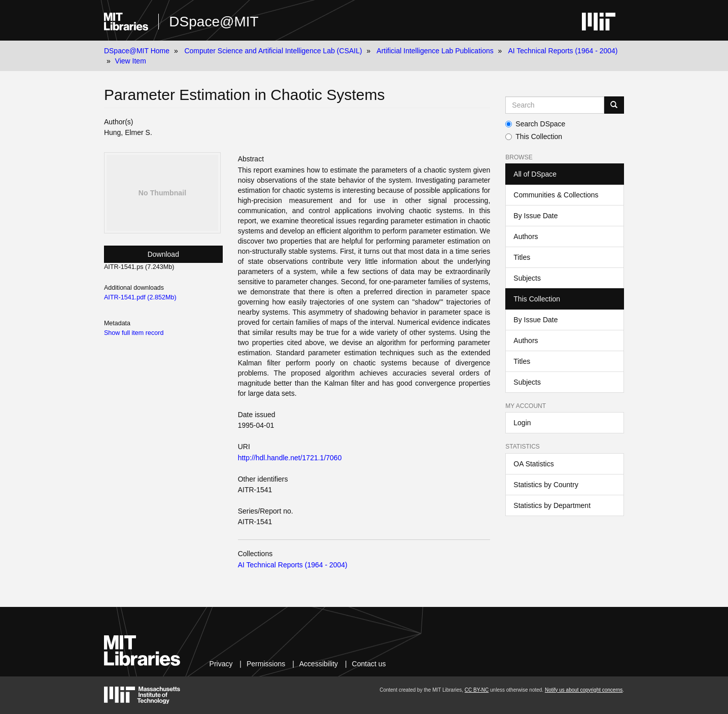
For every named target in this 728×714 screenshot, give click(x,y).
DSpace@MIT (214, 22)
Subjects (527, 278)
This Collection (534, 137)
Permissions (266, 664)
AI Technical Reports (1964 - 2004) (563, 51)
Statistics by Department (552, 505)
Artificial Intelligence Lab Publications (435, 51)
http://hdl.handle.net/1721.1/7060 (290, 458)
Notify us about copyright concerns (584, 690)
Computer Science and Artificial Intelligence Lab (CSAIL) (273, 51)
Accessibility (319, 664)
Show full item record (134, 333)
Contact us (369, 664)
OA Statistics (533, 464)
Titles (522, 257)
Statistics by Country (546, 485)
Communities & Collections (556, 195)
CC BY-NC (477, 690)
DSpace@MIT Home (137, 51)
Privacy (221, 664)
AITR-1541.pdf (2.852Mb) (140, 297)
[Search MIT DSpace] (555, 105)
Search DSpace (535, 124)
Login (522, 423)
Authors (526, 236)
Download (163, 254)
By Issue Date (535, 216)
